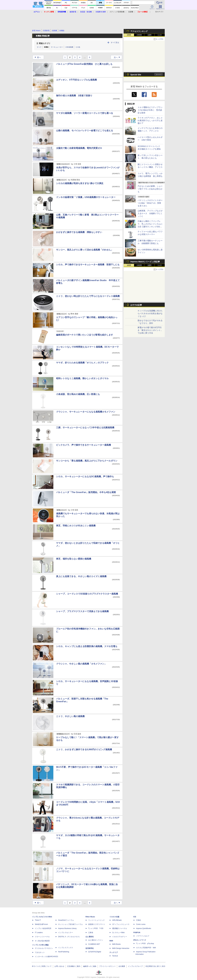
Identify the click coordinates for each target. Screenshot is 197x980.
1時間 (129, 35)
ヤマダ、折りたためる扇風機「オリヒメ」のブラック (82, 363)
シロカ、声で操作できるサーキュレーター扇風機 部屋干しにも (88, 265)
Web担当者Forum (41, 924)
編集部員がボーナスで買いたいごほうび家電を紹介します (85, 335)
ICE (135, 917)
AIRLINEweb (117, 920)
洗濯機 (131, 12)
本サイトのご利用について (42, 966)
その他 (78, 47)
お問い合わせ (59, 966)
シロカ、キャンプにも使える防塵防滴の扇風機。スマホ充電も (87, 646)
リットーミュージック (96, 920)
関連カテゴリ (45, 43)
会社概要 (122, 966)
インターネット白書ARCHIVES (46, 957)
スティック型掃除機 (117, 12)
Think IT (38, 920)
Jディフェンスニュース (121, 924)
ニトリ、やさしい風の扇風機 (70, 716)
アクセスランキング (139, 31)
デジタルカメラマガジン (44, 948)
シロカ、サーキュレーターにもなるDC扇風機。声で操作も (85, 476)
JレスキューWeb (118, 933)
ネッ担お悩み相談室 (42, 941)
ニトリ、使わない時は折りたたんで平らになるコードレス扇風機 (88, 296)
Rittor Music (90, 917)
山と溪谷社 (90, 937)
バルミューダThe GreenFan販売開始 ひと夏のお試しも (84, 64)
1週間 (149, 35)
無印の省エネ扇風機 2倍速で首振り (74, 96)
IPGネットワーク (140, 940)
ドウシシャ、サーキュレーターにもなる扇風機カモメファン (86, 412)
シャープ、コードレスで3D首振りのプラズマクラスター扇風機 (87, 594)
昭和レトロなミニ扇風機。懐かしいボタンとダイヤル (82, 378)
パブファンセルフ (143, 936)
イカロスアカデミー (120, 937)
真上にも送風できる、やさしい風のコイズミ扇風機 (81, 576)
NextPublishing (64, 952)
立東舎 (91, 933)
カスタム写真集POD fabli (146, 948)
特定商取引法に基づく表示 (155, 966)
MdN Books (116, 944)
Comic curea (141, 924)
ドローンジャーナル (42, 937)
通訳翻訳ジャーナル (120, 928)
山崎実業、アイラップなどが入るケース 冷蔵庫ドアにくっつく (150, 213)
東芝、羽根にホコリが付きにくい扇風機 (76, 526)
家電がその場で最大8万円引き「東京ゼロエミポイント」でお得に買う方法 (150, 330)
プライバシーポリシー (107, 966)
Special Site (136, 75)
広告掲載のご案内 (74, 966)
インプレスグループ (135, 966)
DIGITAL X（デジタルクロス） (69, 937)
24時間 (139, 35)
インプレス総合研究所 (43, 928)
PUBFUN (137, 933)
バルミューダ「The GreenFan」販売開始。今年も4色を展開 (86, 492)
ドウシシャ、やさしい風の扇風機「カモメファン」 (81, 664)
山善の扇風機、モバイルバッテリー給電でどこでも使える (85, 131)
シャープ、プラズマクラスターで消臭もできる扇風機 (82, 611)
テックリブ (114, 952)
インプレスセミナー (66, 933)
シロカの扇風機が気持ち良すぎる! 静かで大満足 (80, 183)
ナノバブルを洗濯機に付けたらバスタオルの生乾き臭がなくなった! (150, 313)
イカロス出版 (114, 917)
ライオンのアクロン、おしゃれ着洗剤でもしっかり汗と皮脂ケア (150, 120)
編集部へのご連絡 (90, 966)
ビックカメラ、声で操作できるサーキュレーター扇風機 (83, 445)
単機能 (46, 47)
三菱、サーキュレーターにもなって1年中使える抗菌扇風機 (85, 428)
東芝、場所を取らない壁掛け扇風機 (74, 559)
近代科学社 (90, 948)
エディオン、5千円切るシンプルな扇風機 (76, 80)
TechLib (115, 956)
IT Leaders (39, 933)
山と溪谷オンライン (96, 940)
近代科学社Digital (95, 952)
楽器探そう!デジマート (97, 924)
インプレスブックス (66, 948)
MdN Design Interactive (121, 948)
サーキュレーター (57, 47)
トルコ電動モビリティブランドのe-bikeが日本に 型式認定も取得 (150, 110)
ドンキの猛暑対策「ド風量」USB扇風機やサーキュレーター (86, 197)
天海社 (139, 920)
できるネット (40, 952)
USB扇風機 (69, 47)
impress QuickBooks (144, 928)
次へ (118, 57)
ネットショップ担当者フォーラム (70, 924)
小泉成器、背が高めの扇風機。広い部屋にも (78, 394)
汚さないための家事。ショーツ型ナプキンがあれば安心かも (150, 189)
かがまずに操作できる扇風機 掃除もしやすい (79, 232)
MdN (111, 941)
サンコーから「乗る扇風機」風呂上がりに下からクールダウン (87, 461)
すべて (39, 47)
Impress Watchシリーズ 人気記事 (145, 262)
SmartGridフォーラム (66, 920)
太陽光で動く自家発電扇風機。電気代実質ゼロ (79, 148)
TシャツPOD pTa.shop (145, 944)
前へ (37, 57)
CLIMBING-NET (94, 944)
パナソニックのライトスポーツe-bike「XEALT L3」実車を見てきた (150, 203)
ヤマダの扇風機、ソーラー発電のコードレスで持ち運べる (85, 113)
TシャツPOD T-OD (96, 928)
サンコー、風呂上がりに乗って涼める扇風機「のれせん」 (85, 250)
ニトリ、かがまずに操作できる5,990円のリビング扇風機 (84, 749)
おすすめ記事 (136, 305)
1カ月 (160, 35)
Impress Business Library (67, 928)
